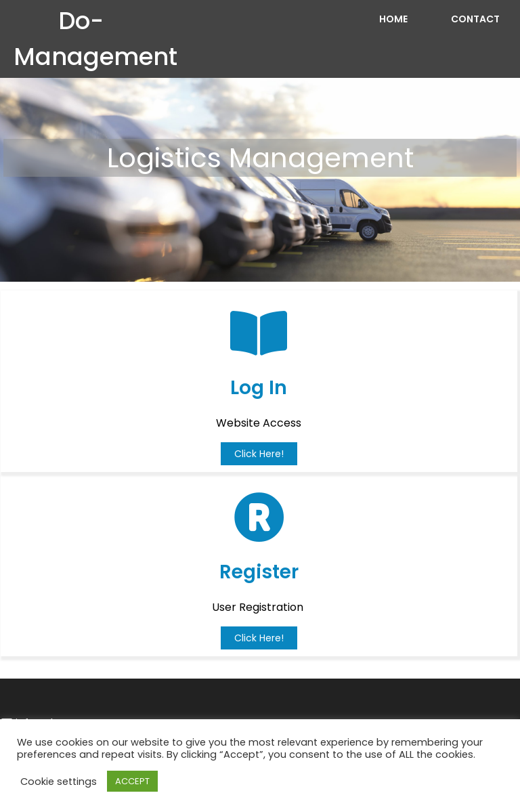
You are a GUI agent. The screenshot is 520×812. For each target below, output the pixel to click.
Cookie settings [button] (59, 782)
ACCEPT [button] (132, 781)
